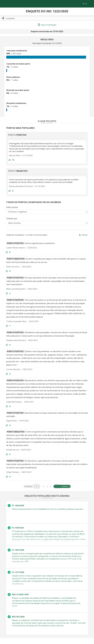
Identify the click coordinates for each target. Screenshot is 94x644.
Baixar (85, 235)
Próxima (63, 486)
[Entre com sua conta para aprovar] (10, 160)
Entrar (85, 4)
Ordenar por (12, 219)
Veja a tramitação (47, 25)
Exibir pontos (12, 207)
